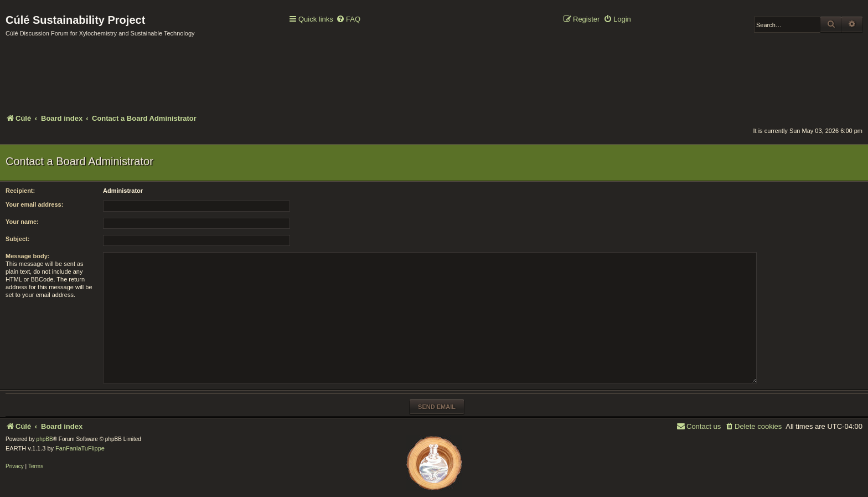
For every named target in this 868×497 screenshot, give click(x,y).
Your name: (22, 222)
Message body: (27, 256)
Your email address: (34, 204)
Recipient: (20, 191)
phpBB (45, 439)
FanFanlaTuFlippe (80, 448)
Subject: (17, 239)
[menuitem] (348, 20)
